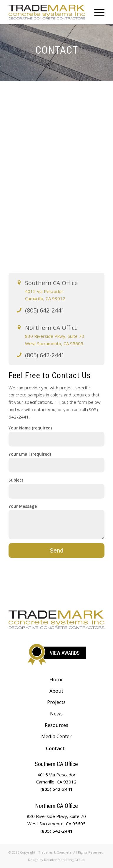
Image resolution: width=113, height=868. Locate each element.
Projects (56, 702)
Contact (55, 748)
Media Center (56, 736)
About (56, 691)
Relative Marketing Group (64, 860)
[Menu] (96, 12)
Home (56, 679)
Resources (56, 725)
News (56, 714)
